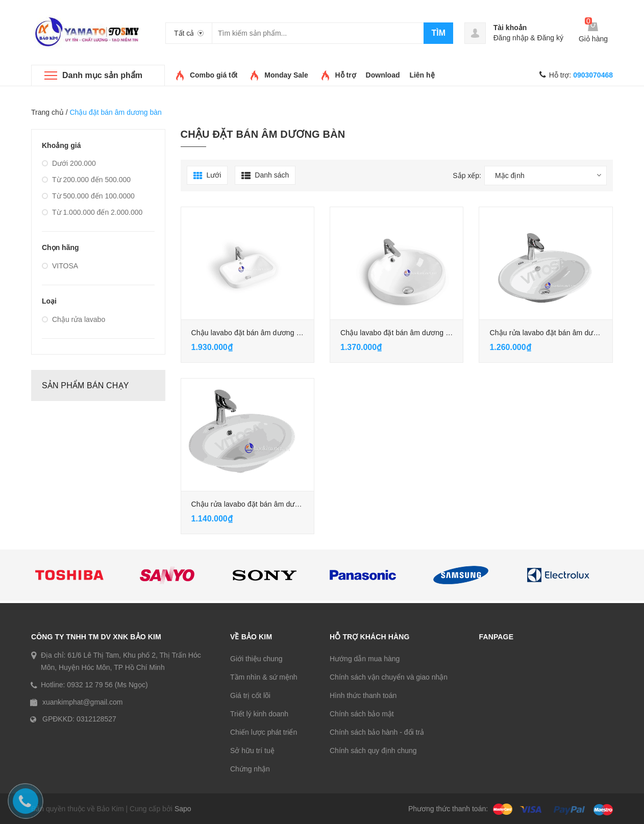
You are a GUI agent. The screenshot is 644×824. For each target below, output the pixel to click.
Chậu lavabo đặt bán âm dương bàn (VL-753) (265, 333)
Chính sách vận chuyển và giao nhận (389, 677)
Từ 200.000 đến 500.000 (86, 180)
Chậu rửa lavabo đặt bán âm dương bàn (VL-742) (272, 504)
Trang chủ (47, 112)
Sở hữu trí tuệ (252, 751)
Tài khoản (510, 28)
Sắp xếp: (467, 176)
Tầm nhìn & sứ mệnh (264, 677)
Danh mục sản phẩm (102, 75)
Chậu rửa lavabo (73, 319)
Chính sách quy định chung (373, 751)
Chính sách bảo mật (362, 714)
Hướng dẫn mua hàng (365, 659)
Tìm (438, 33)
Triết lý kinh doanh (259, 714)
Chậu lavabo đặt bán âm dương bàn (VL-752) (414, 333)
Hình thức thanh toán (363, 695)
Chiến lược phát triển (264, 732)
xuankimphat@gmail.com (82, 702)
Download (383, 75)
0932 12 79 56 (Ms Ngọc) (107, 685)
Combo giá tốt (214, 75)
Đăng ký (550, 38)
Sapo (183, 809)
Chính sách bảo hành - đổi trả (377, 732)
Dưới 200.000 (69, 163)
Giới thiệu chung (256, 659)
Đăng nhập (511, 38)
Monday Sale (286, 75)
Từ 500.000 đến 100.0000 (88, 196)
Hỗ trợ (346, 75)
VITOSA (60, 266)
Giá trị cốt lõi (250, 695)
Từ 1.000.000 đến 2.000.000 (92, 212)
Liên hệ (422, 75)
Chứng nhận (250, 769)
